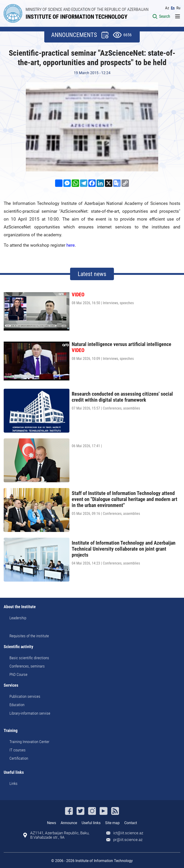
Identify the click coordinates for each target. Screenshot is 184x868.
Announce (69, 823)
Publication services (25, 696)
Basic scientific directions (29, 658)
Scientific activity (18, 647)
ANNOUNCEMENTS (74, 35)
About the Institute (20, 607)
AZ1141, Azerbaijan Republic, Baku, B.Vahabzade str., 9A (60, 835)
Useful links (14, 772)
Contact (131, 823)
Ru (178, 8)
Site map (112, 823)
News (52, 823)
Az (167, 8)
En (173, 8)
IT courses (18, 750)
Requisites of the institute (29, 636)
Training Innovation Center (29, 742)
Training (11, 731)
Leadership (18, 618)
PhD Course (18, 674)
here (71, 245)
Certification (19, 758)
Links (13, 783)
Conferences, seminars (27, 666)
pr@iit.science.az (128, 840)
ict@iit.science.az (128, 833)
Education (17, 705)
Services (11, 685)
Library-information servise (30, 713)
